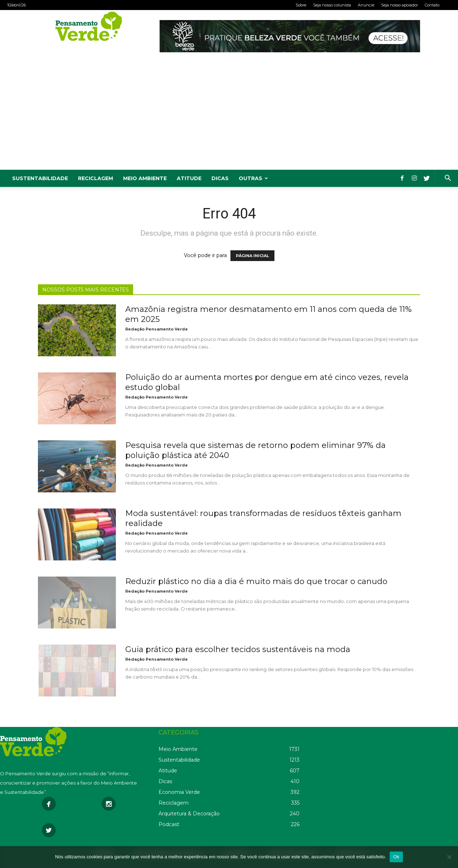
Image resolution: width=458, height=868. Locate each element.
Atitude (189, 178)
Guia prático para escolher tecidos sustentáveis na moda (238, 649)
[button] (448, 179)
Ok (396, 857)
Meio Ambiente (145, 178)
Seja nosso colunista (332, 5)
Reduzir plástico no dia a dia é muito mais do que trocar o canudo (256, 581)
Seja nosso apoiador (399, 5)
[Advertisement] (229, 116)
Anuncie (366, 5)
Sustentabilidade (40, 178)
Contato (432, 5)
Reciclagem (96, 178)
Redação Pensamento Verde (157, 329)
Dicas (220, 178)
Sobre (301, 5)
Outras (253, 178)
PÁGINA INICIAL (252, 256)
